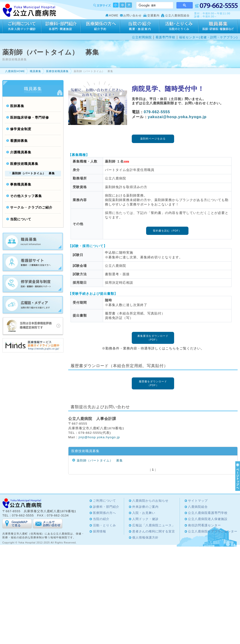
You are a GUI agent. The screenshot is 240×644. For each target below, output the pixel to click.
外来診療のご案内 (145, 507)
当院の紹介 (140, 26)
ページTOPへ (237, 476)
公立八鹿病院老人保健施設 (208, 519)
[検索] (154, 5)
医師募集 (17, 106)
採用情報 (218, 26)
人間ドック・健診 (145, 519)
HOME (114, 16)
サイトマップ (198, 501)
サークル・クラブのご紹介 (31, 208)
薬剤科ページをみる (153, 139)
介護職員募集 (21, 152)
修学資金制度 (21, 129)
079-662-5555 (157, 112)
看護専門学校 (165, 37)
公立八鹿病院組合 (177, 16)
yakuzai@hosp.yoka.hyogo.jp (177, 117)
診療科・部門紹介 (61, 26)
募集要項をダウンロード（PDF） (153, 338)
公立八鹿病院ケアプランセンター (213, 531)
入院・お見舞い (144, 513)
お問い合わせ (132, 16)
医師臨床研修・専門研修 (30, 118)
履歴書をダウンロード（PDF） (153, 383)
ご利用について (22, 26)
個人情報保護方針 (145, 537)
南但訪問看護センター (204, 525)
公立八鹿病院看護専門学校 (208, 513)
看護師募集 (19, 141)
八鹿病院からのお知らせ (150, 501)
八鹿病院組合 (198, 507)
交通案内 (153, 16)
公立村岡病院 (142, 37)
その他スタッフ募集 (26, 196)
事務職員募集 (21, 184)
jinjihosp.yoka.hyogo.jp (99, 437)
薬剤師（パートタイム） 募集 (100, 460)
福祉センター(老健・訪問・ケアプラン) (208, 37)
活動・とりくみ (179, 26)
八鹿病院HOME (15, 71)
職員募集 (36, 71)
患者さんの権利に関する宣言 (154, 531)
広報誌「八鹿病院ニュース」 (154, 525)
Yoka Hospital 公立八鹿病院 (30, 10)
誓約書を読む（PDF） (167, 231)
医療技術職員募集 (57, 71)
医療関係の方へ (100, 26)
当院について (21, 219)
